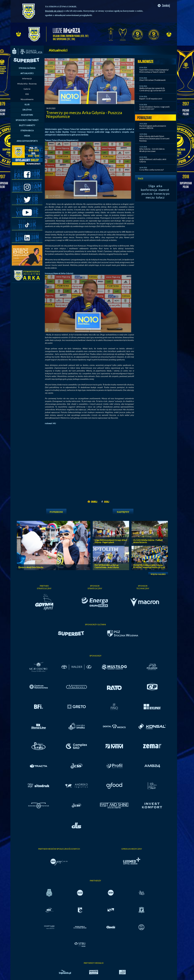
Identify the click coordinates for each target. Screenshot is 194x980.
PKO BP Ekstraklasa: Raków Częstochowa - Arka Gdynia (107, 566)
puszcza (147, 194)
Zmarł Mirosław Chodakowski (152, 80)
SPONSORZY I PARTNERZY (27, 120)
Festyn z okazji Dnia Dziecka (31, 567)
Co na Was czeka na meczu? (152, 170)
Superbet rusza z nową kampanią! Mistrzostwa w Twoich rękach (154, 71)
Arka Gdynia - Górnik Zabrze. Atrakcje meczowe (152, 150)
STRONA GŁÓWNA (27, 68)
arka (159, 186)
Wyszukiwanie (27, 99)
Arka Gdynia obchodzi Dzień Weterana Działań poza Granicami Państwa (154, 138)
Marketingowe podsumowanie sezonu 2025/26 (153, 127)
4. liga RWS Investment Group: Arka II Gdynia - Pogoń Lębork (111, 541)
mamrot (164, 190)
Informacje (27, 78)
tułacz (160, 197)
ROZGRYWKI (27, 115)
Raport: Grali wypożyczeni (151, 99)
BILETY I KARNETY (27, 125)
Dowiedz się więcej (54, 11)
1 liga (151, 186)
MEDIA (27, 136)
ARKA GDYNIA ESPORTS (27, 141)
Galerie (27, 89)
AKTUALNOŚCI (27, 73)
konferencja (149, 190)
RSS (27, 94)
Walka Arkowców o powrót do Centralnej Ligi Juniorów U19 (152, 89)
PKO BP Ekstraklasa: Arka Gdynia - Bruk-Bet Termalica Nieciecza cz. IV (149, 566)
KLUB (27, 104)
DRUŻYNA (27, 110)
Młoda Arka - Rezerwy (27, 84)
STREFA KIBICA (27, 130)
